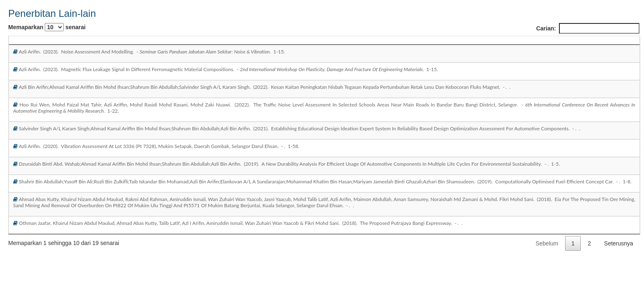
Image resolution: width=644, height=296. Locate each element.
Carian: (588, 28)
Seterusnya (619, 243)
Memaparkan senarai (47, 27)
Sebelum (547, 243)
